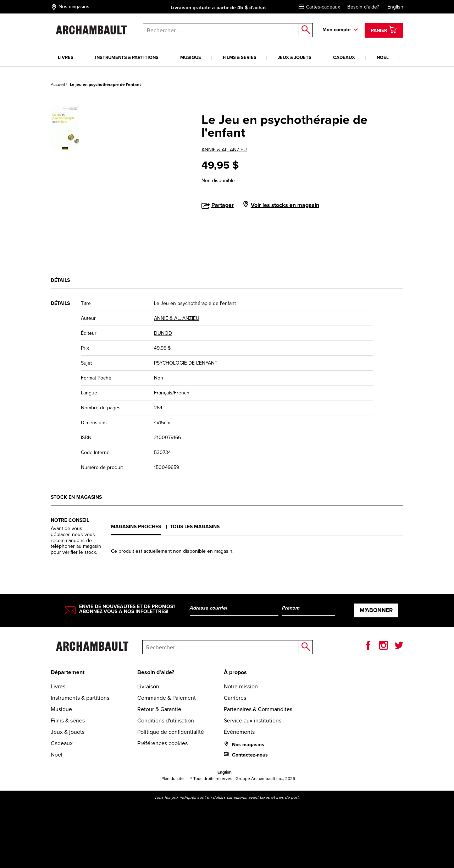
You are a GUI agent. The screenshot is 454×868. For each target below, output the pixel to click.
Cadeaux (344, 57)
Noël (383, 57)
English (395, 7)
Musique (191, 57)
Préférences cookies (162, 743)
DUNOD (163, 333)
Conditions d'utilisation (166, 720)
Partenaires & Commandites (258, 709)
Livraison (148, 686)
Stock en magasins (76, 497)
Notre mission (241, 686)
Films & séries (240, 57)
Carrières (235, 698)
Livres (66, 57)
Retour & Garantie (159, 709)
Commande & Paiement (167, 698)
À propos (235, 672)
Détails (60, 280)
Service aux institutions (253, 720)
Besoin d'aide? (363, 7)
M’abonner (376, 610)
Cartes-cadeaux (319, 7)
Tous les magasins (195, 527)
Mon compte (337, 30)
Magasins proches (136, 527)
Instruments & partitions (127, 57)
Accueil (58, 84)
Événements (239, 732)
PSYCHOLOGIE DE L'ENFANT (186, 363)
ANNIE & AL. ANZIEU (224, 150)
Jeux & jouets (295, 57)
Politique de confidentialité (171, 732)
